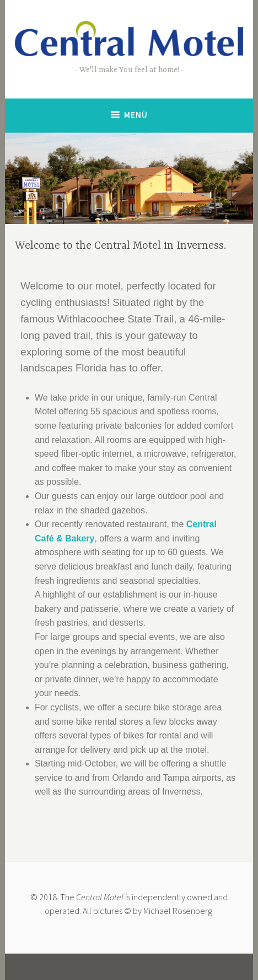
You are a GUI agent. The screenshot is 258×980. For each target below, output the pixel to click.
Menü (136, 115)
